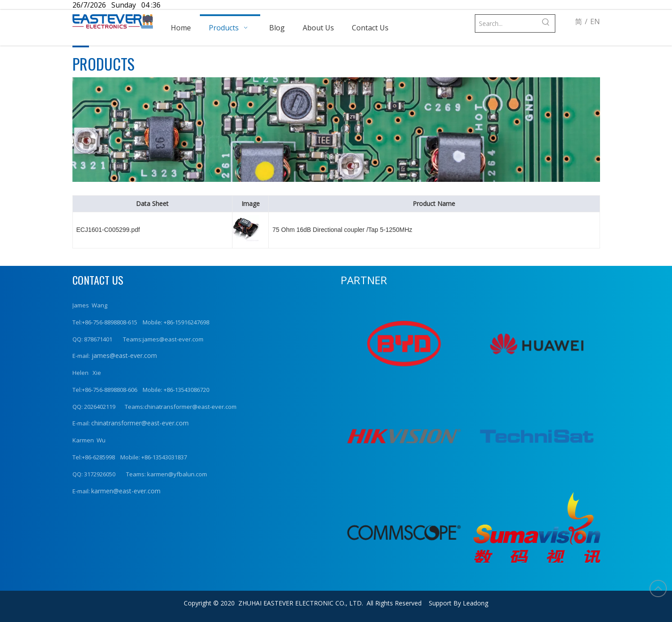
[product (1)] (336, 130)
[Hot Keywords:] (546, 23)
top (658, 588)
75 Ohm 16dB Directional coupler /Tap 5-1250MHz (342, 230)
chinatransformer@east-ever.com (140, 423)
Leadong (475, 603)
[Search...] (506, 23)
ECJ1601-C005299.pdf (108, 230)
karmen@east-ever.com (126, 491)
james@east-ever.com (123, 355)
